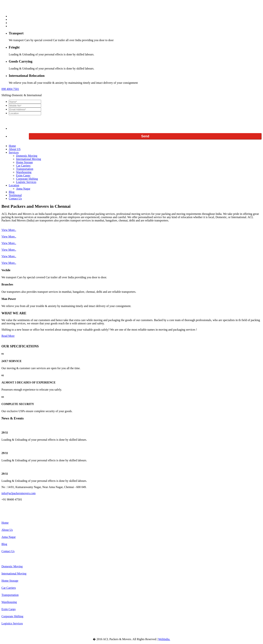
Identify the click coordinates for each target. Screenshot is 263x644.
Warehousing (24, 172)
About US (15, 149)
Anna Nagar (23, 189)
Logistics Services (12, 623)
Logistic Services (26, 182)
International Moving (28, 159)
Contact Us (15, 198)
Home (12, 146)
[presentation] (37, 122)
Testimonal (15, 195)
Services (14, 152)
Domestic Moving (27, 156)
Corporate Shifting (27, 179)
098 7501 (10, 89)
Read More (8, 336)
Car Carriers (23, 166)
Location (14, 185)
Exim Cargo (23, 175)
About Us (7, 530)
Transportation (25, 169)
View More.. (9, 230)
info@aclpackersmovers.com (19, 493)
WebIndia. (164, 639)
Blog (12, 192)
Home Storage (24, 162)
